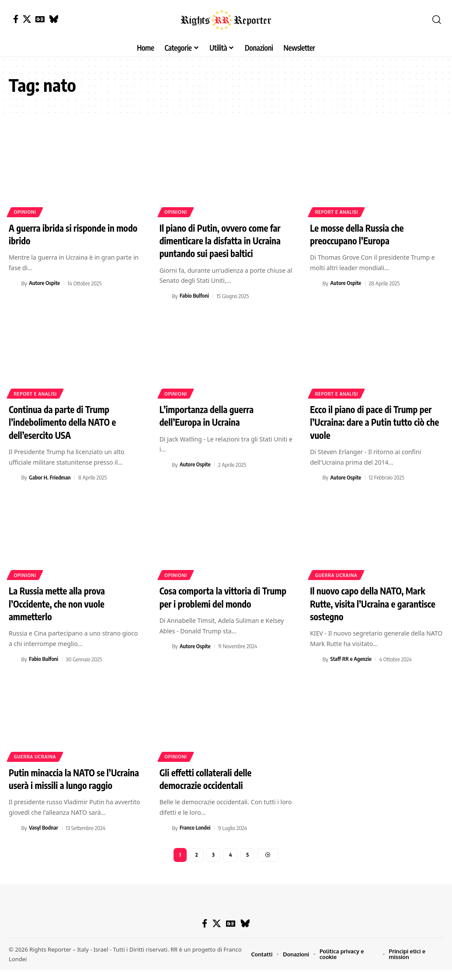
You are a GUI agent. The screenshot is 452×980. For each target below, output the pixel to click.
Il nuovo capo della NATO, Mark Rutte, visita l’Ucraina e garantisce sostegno (372, 601)
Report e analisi (337, 212)
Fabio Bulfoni (195, 295)
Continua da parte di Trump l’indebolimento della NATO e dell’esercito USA (66, 421)
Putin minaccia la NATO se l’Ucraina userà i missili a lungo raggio (69, 782)
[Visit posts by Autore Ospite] (14, 283)
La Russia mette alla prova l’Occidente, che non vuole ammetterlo (60, 601)
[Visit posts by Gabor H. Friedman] (14, 476)
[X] (27, 19)
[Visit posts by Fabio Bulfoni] (164, 295)
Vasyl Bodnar (44, 837)
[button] (437, 20)
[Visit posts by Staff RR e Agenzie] (315, 657)
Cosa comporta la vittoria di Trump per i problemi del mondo (223, 595)
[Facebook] (16, 19)
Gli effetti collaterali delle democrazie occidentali (209, 776)
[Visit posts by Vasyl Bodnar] (14, 837)
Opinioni (25, 212)
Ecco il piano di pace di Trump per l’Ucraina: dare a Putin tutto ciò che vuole (375, 421)
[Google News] (40, 19)
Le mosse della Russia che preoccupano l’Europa (360, 234)
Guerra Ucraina (336, 573)
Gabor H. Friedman (50, 476)
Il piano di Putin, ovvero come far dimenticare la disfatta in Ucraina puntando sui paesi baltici (225, 240)
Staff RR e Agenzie (352, 657)
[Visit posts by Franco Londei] (164, 824)
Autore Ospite (45, 283)
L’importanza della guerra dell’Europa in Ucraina (210, 415)
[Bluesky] (54, 19)
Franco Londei (195, 824)
